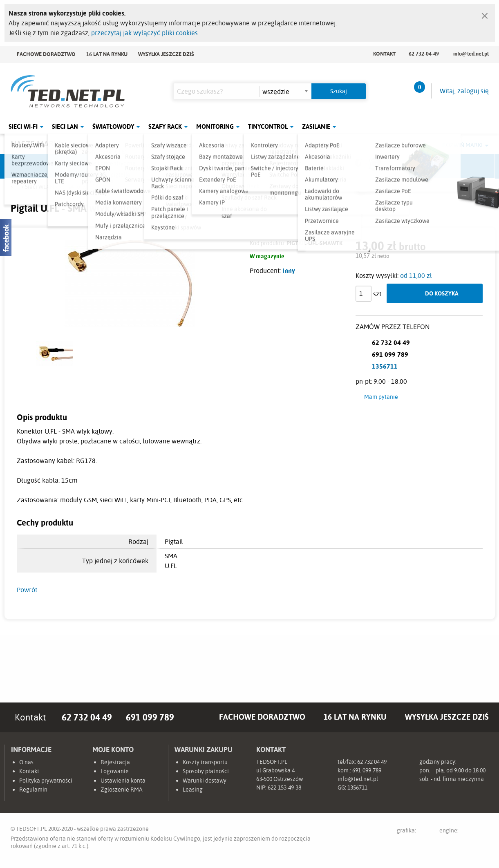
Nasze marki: (37, 144)
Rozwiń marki (462, 145)
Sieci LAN (65, 126)
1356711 (385, 366)
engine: (464, 832)
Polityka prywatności (46, 781)
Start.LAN (464, 166)
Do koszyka (442, 293)
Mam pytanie (381, 397)
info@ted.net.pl (471, 54)
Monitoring (215, 126)
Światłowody (113, 126)
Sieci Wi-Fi (23, 126)
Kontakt (384, 54)
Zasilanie (316, 126)
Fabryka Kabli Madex (158, 166)
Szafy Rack (165, 126)
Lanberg (403, 166)
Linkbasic (342, 166)
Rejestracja (115, 762)
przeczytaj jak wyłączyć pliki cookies (144, 33)
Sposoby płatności (206, 771)
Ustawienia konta (123, 781)
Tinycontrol (268, 126)
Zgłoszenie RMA (122, 790)
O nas (26, 762)
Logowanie (115, 771)
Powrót (27, 590)
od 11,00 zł (416, 275)
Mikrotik (96, 166)
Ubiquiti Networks (36, 166)
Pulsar (219, 166)
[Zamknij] (485, 14)
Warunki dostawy (205, 781)
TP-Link (280, 166)
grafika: (414, 832)
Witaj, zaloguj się (464, 91)
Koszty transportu (205, 762)
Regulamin (33, 790)
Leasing (193, 790)
